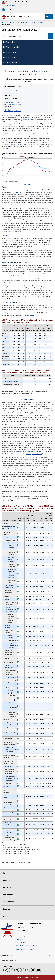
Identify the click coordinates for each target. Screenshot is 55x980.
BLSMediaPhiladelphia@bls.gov (12, 111)
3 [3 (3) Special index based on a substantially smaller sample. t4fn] (16, 680)
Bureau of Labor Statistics (11, 22)
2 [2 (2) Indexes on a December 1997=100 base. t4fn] (12, 674)
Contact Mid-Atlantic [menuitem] (10, 62)
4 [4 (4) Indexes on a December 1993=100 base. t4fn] (10, 709)
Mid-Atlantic (41, 22)
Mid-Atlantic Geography (11, 47)
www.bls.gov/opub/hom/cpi (34, 454)
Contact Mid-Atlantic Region (24, 949)
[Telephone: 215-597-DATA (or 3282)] (28, 941)
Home (5, 873)
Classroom (7, 909)
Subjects (6, 880)
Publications (8, 895)
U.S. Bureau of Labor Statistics (19, 17)
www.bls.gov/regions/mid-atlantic (12, 105)
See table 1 (13, 192)
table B (32, 315)
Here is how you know (14, 5)
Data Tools (7, 887)
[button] (50, 956)
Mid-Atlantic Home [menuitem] (9, 42)
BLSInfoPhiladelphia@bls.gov (12, 103)
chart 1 (7, 149)
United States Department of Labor (14, 10)
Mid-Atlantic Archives (10, 57)
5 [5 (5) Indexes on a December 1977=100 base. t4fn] (12, 752)
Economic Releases (10, 902)
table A (27, 120)
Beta (5, 916)
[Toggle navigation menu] (49, 17)
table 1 (22, 144)
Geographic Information (28, 22)
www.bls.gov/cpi (21, 452)
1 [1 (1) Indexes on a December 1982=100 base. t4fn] (16, 611)
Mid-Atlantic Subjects (10, 52)
